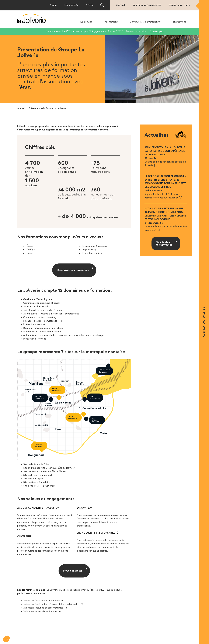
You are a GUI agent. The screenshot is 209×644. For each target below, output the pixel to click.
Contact (120, 5)
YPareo (90, 5)
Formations (111, 22)
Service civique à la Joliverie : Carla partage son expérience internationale (165, 151)
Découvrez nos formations (73, 270)
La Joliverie (32, 18)
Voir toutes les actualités (164, 243)
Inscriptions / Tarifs (180, 5)
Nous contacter (73, 571)
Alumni (53, 5)
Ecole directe (71, 5)
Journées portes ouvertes (147, 5)
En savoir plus (157, 31)
